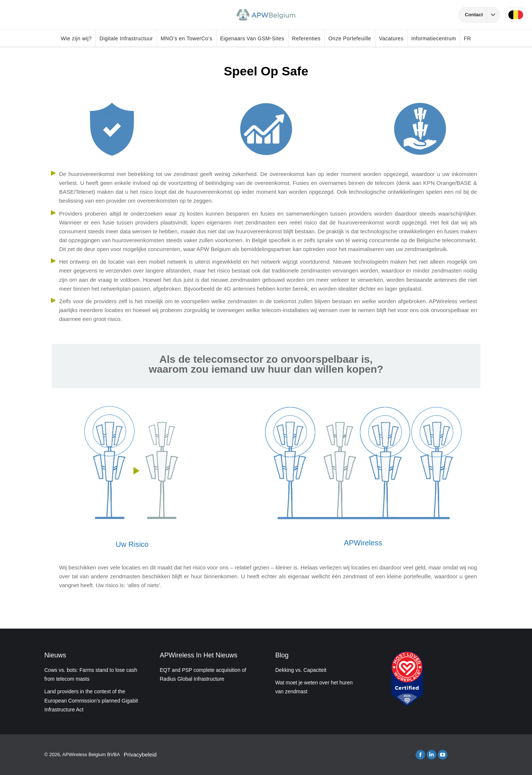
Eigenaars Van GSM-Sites (252, 38)
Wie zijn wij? (76, 38)
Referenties (306, 38)
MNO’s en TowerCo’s (187, 38)
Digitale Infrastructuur (126, 38)
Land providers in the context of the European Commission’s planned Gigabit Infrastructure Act (91, 700)
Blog (282, 655)
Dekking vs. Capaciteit (301, 670)
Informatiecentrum (434, 38)
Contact (482, 15)
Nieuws (55, 655)
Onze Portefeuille (350, 38)
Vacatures (391, 38)
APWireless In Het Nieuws (199, 655)
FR (468, 38)
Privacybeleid (140, 754)
